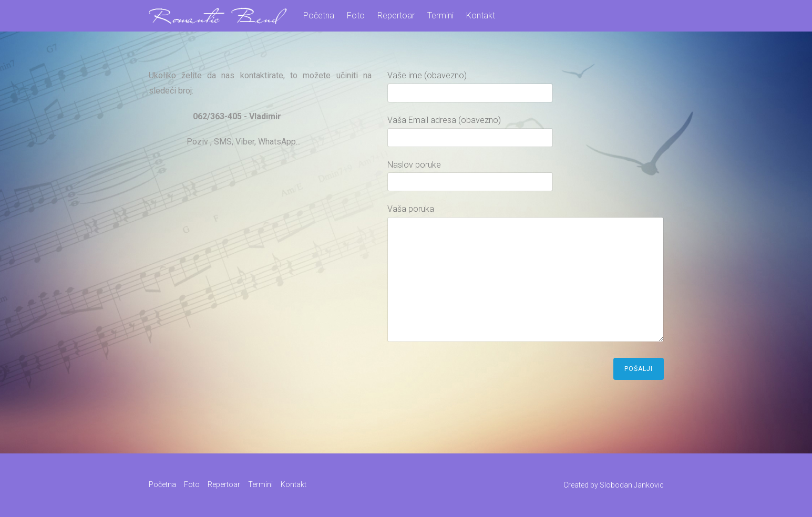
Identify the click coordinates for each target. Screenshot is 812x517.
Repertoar (396, 15)
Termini (440, 15)
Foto (356, 15)
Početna (319, 15)
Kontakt (481, 15)
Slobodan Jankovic (632, 485)
